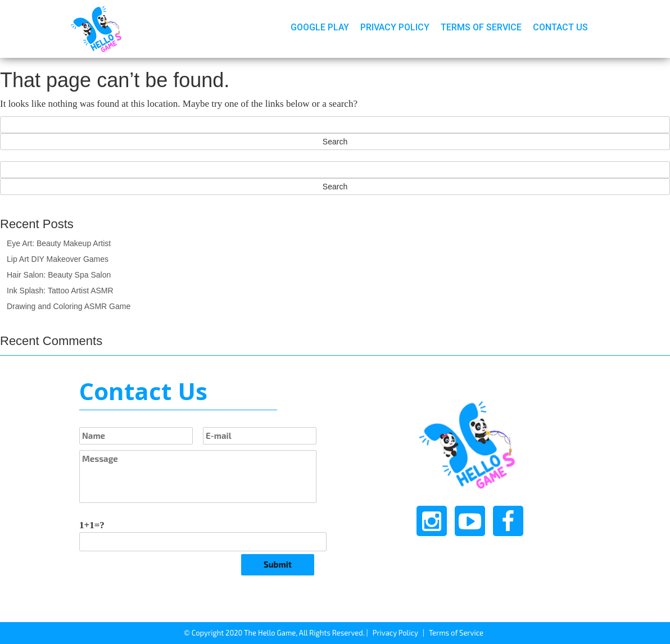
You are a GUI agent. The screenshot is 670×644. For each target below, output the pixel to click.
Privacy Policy (395, 27)
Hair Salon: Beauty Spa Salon (59, 275)
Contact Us (560, 27)
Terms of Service (481, 27)
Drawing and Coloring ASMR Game (69, 306)
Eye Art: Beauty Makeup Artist (59, 243)
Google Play (320, 27)
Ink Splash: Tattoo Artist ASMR (60, 291)
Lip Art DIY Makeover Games (58, 259)
